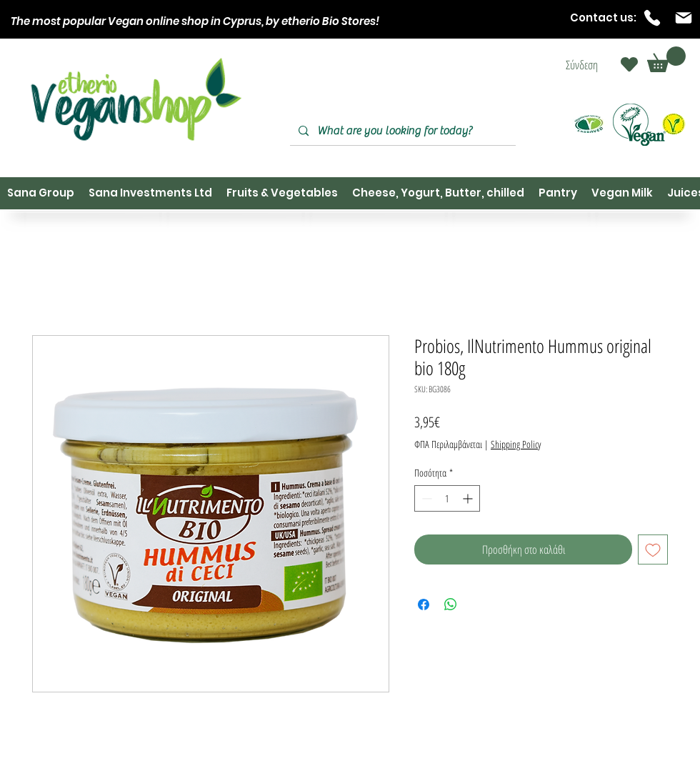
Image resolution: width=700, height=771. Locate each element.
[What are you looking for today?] (401, 131)
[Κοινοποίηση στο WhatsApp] (451, 605)
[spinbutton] (447, 498)
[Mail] (684, 18)
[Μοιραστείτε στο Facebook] (424, 605)
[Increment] (469, 498)
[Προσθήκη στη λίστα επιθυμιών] (653, 549)
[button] (666, 59)
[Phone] (652, 18)
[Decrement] (425, 498)
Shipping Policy (516, 444)
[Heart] (629, 64)
